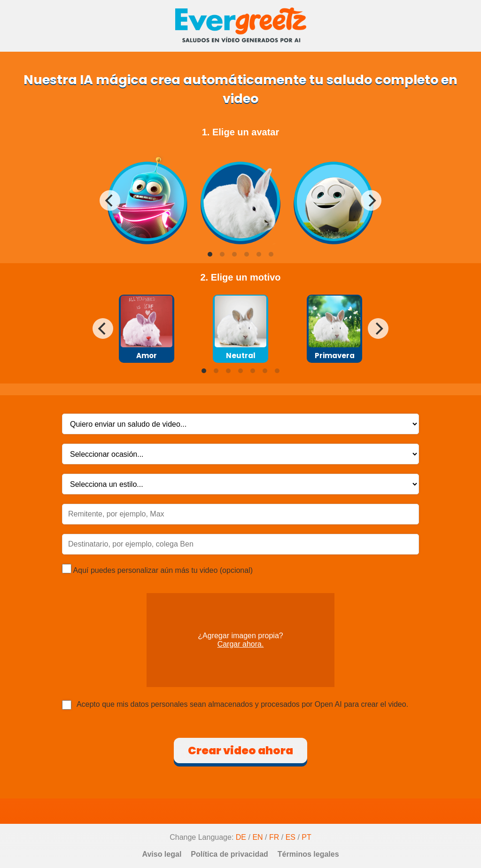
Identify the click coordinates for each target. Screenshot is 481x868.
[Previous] (110, 201)
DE (241, 837)
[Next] (371, 201)
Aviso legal (162, 854)
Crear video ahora (240, 751)
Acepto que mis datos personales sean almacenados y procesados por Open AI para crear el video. (242, 704)
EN (257, 837)
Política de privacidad (229, 854)
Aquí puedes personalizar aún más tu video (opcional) (157, 569)
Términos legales (308, 854)
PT (306, 837)
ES (291, 837)
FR (274, 837)
